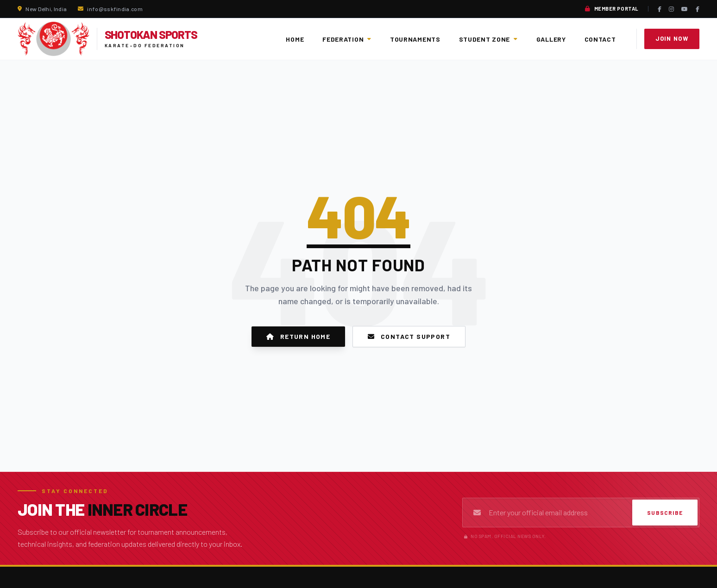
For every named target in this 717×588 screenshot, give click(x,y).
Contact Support (409, 336)
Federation (347, 39)
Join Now (672, 38)
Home (295, 39)
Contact (600, 39)
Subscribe (665, 513)
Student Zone (488, 39)
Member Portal (612, 9)
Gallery (551, 39)
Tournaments (415, 39)
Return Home (298, 336)
